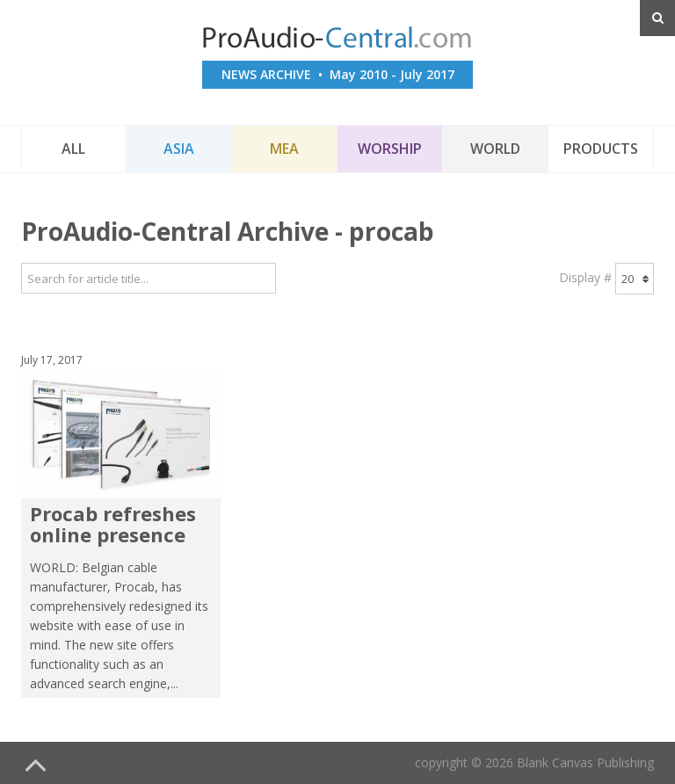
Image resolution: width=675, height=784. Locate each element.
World (495, 149)
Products (601, 149)
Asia (179, 149)
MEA (284, 149)
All (73, 149)
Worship (390, 149)
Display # (585, 277)
